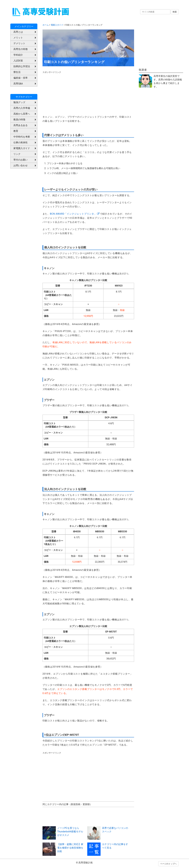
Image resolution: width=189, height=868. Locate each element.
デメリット (19, 43)
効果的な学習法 (22, 66)
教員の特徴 (19, 120)
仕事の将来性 (21, 143)
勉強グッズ (19, 102)
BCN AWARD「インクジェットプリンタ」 (73, 214)
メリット (18, 38)
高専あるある (21, 125)
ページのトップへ (168, 864)
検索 (175, 12)
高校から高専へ (22, 114)
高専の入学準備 (22, 108)
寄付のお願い (21, 160)
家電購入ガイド (22, 148)
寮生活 (17, 72)
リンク (17, 154)
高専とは (18, 32)
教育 (16, 131)
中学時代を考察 (22, 137)
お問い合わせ (21, 165)
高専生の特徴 (21, 49)
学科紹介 (18, 55)
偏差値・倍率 (21, 78)
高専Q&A (18, 84)
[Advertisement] (65, 92)
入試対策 (18, 61)
